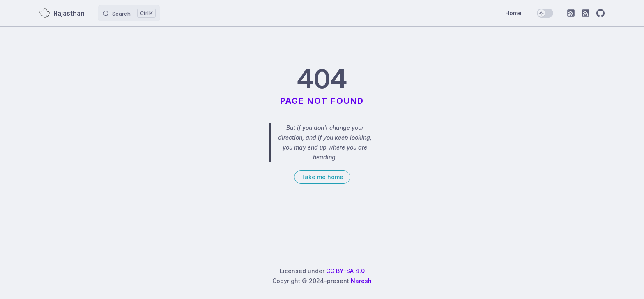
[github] (600, 13)
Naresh (361, 281)
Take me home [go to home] (322, 177)
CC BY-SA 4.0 (345, 271)
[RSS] (571, 13)
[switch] (545, 13)
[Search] (129, 13)
